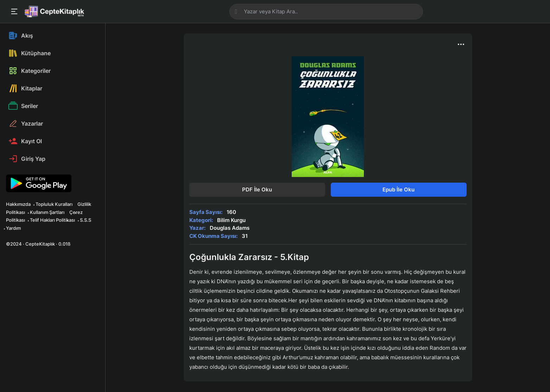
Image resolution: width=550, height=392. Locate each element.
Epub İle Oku (399, 189)
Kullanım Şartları (47, 212)
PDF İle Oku (257, 189)
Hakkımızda (18, 204)
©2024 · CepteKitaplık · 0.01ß (38, 244)
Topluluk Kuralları (54, 204)
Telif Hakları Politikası (52, 220)
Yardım (13, 228)
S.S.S (86, 220)
